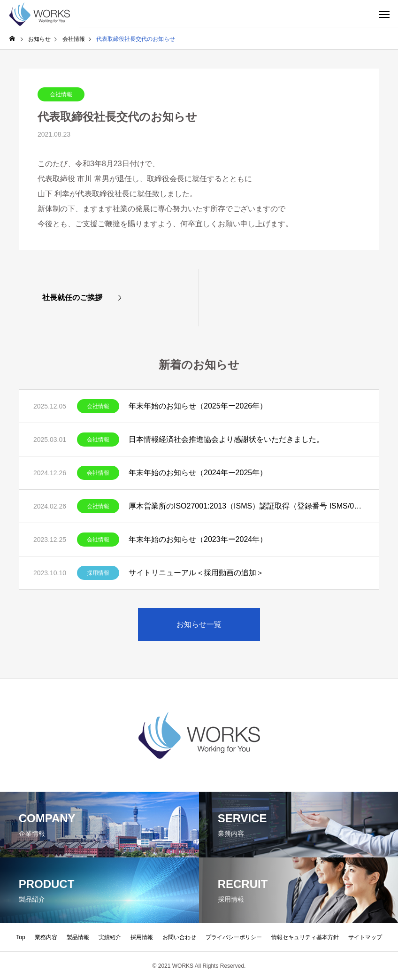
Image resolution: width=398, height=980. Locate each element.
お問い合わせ (179, 937)
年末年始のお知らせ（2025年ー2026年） (198, 406)
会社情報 (61, 94)
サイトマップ (365, 937)
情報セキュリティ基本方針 (305, 937)
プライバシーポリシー (234, 937)
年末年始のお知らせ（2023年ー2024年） (198, 539)
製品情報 (78, 937)
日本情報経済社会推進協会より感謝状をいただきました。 (226, 439)
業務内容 (46, 937)
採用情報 (98, 573)
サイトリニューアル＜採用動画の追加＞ (196, 573)
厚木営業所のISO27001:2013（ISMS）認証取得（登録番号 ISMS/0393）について (247, 506)
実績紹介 (110, 937)
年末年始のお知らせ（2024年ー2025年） (198, 473)
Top (20, 937)
